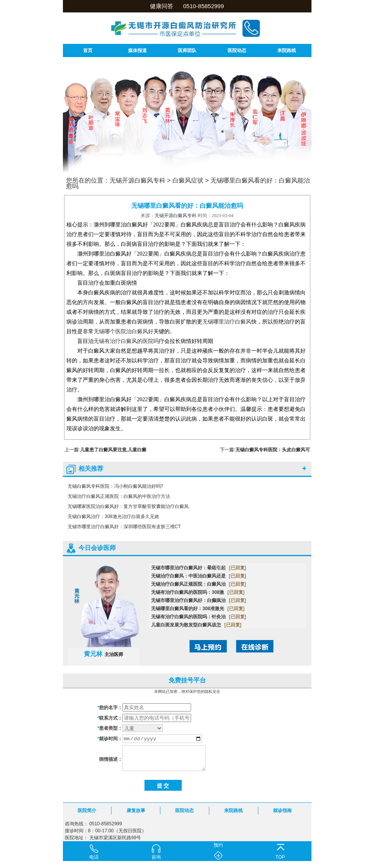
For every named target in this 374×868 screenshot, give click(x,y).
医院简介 (87, 811)
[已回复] (238, 568)
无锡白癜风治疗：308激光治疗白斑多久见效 (113, 517)
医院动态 (237, 50)
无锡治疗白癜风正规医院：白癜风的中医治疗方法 (119, 496)
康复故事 (136, 811)
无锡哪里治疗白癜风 (227, 322)
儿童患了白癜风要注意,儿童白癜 (113, 450)
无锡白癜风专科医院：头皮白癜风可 (273, 450)
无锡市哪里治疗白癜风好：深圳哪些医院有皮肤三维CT (124, 527)
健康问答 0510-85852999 (187, 6)
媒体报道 (137, 50)
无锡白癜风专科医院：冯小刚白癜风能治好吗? (116, 486)
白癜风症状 (188, 180)
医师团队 (187, 50)
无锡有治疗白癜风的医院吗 (126, 341)
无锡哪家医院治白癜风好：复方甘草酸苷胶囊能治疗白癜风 (128, 506)
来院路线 (287, 50)
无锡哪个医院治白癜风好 (124, 331)
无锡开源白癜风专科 (137, 180)
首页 (88, 50)
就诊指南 (282, 811)
